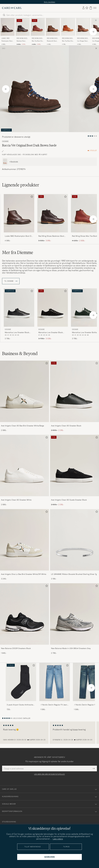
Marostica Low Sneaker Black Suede (51, 333)
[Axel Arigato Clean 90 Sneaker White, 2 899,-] (24, 470)
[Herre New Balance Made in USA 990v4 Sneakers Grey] (75, 614)
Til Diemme (11, 281)
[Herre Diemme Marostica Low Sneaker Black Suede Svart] (53, 308)
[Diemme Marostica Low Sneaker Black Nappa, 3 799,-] (19, 314)
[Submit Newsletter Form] (94, 768)
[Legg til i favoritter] (31, 197)
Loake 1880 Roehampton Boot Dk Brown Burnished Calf (18, 236)
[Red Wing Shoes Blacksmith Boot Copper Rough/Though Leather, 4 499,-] (53, 32)
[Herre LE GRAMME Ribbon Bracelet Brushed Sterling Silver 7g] (75, 540)
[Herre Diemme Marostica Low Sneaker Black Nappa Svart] (19, 308)
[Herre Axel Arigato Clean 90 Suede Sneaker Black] (75, 466)
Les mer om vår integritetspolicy (49, 774)
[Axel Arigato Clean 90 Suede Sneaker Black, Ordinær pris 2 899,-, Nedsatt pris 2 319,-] (75, 470)
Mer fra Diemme (18, 252)
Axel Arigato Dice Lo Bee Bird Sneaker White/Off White (24, 574)
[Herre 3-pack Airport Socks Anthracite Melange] (21, 682)
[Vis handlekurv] (91, 8)
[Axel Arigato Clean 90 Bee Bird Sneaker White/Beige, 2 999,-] (24, 396)
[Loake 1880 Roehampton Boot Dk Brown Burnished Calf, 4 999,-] (8, 32)
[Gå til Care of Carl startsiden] (12, 8)
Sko (4, 48)
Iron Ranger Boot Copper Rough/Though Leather (82, 41)
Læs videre (58, 839)
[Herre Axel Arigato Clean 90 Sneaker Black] (75, 391)
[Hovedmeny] (95, 8)
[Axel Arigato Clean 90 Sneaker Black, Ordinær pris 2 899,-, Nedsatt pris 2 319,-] (75, 396)
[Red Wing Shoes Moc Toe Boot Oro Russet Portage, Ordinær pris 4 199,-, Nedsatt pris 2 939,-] (38, 32)
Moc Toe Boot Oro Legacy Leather (67, 41)
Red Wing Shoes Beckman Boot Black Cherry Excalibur (51, 236)
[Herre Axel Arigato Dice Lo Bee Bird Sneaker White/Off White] (24, 540)
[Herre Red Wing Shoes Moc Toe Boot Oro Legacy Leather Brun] (68, 27)
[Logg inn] (83, 8)
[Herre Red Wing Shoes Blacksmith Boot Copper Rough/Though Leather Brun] (53, 27)
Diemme (5, 141)
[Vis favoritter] (87, 8)
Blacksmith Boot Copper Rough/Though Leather (52, 41)
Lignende (21, 185)
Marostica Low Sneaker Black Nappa (17, 333)
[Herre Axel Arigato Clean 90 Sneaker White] (24, 466)
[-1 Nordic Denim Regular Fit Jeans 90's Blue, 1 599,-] (55, 687)
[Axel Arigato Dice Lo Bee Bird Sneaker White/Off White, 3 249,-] (24, 545)
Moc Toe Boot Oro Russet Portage (37, 41)
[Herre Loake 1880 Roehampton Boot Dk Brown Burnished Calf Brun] (8, 27)
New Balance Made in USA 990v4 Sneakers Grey (71, 648)
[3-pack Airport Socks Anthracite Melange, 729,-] (21, 687)
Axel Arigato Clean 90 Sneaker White (16, 500)
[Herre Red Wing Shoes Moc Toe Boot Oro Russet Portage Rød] (38, 27)
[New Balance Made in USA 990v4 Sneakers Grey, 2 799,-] (75, 619)
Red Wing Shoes (22, 39)
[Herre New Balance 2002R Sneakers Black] (24, 614)
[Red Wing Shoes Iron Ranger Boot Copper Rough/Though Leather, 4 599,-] (83, 32)
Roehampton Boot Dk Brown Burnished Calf (7, 41)
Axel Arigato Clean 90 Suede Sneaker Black (69, 500)
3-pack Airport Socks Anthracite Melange (20, 705)
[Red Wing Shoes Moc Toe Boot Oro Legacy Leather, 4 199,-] (68, 32)
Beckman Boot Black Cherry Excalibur (21, 41)
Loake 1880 (6, 38)
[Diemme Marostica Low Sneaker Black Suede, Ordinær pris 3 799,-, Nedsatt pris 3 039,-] (53, 314)
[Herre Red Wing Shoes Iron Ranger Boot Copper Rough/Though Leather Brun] (83, 27)
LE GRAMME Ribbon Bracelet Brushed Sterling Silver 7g (74, 574)
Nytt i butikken (50, 2)
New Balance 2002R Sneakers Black (16, 648)
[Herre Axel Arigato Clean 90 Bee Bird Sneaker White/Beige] (24, 391)
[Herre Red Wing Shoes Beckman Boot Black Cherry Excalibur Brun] (23, 27)
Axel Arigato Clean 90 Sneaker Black (66, 426)
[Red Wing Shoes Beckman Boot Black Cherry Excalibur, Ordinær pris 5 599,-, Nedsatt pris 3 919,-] (23, 32)
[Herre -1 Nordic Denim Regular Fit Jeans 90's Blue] (55, 682)
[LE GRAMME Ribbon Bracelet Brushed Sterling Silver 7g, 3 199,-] (75, 545)
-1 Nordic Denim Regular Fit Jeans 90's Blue (54, 705)
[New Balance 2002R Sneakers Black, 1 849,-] (24, 619)
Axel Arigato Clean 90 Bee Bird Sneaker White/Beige (22, 426)
